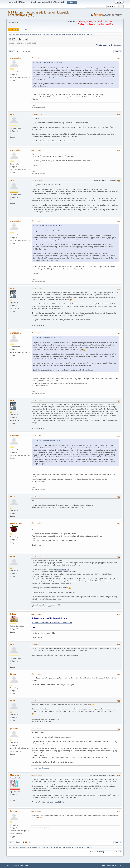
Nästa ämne (116, 45)
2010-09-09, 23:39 (37, 614)
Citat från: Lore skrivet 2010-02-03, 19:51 (49, 440)
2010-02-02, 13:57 (37, 333)
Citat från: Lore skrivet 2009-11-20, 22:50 (49, 63)
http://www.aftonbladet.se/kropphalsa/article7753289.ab (52, 623)
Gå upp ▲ (121, 865)
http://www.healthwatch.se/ (65, 678)
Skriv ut (118, 52)
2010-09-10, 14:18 (37, 674)
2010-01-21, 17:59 (37, 221)
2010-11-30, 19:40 (37, 729)
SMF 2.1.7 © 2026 (12, 865)
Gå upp (11, 842)
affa (12, 114)
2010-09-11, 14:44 (37, 700)
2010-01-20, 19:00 (37, 58)
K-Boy (13, 614)
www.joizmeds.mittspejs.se (40, 768)
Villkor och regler (111, 865)
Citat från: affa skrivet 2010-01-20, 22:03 (48, 226)
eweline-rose (16, 523)
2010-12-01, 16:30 (37, 775)
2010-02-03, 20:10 (37, 436)
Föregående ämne (103, 45)
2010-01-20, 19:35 (37, 114)
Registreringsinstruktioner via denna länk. (96, 24)
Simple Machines (23, 865)
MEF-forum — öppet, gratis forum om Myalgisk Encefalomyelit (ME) (38, 14)
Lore (12, 289)
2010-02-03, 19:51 (37, 401)
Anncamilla (15, 58)
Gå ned (11, 52)
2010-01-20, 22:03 (37, 181)
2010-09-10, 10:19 (37, 644)
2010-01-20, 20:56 (37, 150)
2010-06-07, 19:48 (37, 497)
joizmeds (14, 729)
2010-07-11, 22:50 (37, 523)
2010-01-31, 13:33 (37, 289)
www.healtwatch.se (62, 569)
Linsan (13, 674)
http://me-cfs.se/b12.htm (55, 802)
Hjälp (104, 865)
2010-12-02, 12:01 (37, 811)
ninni (12, 557)
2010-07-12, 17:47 (37, 557)
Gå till (91, 852)
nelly (12, 497)
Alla (29, 51)
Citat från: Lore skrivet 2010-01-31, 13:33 (49, 338)
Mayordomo (16, 775)
